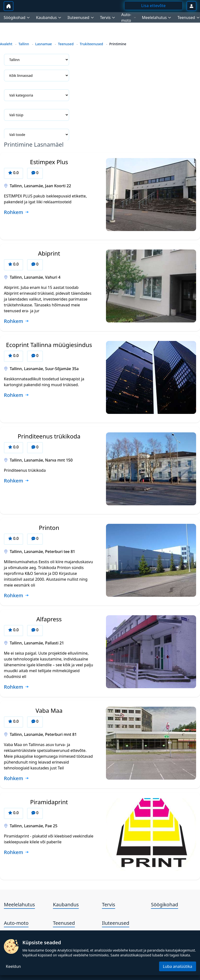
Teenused (66, 44)
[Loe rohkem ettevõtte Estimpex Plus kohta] (16, 213)
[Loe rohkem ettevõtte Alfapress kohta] (16, 687)
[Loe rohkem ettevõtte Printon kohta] (16, 596)
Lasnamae (43, 44)
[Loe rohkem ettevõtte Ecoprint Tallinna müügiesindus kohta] (16, 395)
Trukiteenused (91, 44)
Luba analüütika (178, 966)
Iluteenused (116, 923)
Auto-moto (16, 923)
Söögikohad (165, 904)
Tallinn (24, 44)
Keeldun (13, 966)
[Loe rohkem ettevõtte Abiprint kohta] (16, 321)
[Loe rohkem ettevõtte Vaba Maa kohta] (16, 779)
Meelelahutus (19, 904)
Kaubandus (66, 904)
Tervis (109, 904)
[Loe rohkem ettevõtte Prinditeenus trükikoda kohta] (16, 481)
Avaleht (6, 44)
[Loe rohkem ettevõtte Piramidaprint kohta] (16, 853)
